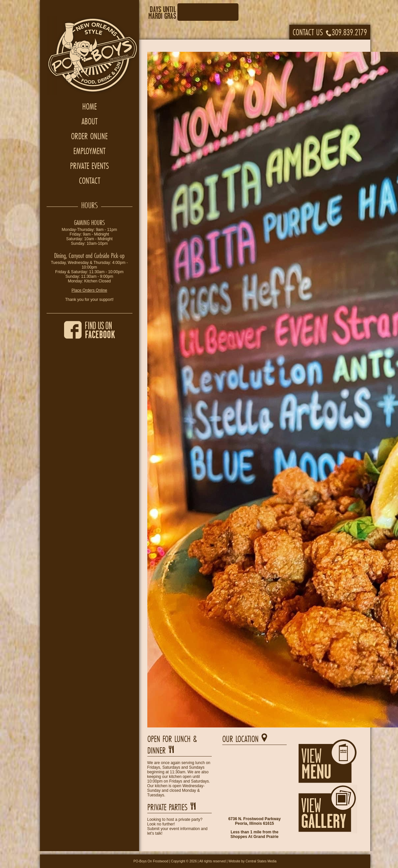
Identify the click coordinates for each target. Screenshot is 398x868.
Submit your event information (174, 829)
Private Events (90, 166)
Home (90, 106)
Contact (90, 181)
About (90, 121)
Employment (89, 151)
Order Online (89, 136)
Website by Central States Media (253, 861)
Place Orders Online (89, 290)
